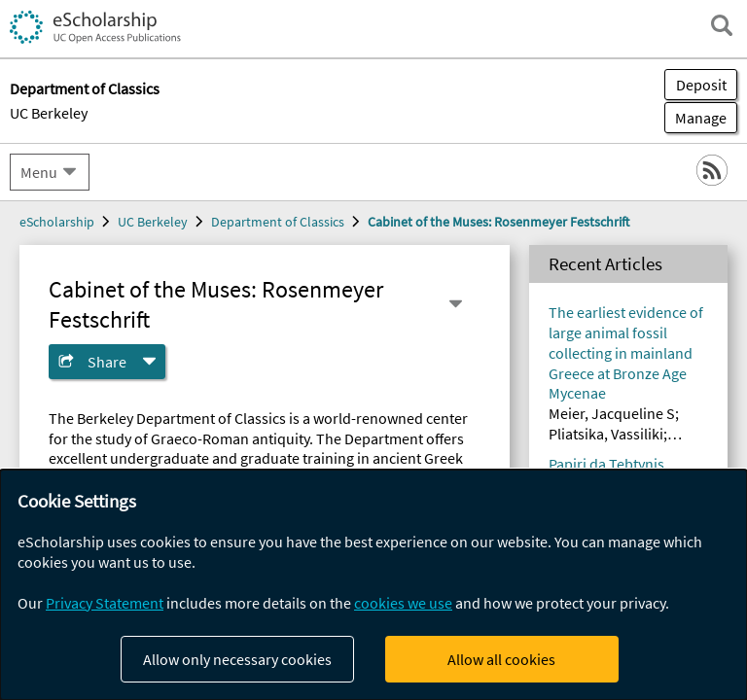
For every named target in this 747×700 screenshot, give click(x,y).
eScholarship (57, 222)
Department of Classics (278, 222)
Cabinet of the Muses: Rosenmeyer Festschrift (498, 222)
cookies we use (403, 603)
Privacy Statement (105, 603)
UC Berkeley (49, 113)
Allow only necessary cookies (237, 659)
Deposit (701, 85)
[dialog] (373, 585)
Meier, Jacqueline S (612, 413)
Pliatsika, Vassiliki (606, 434)
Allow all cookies (501, 659)
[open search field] (722, 25)
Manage (695, 118)
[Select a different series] (455, 304)
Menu (39, 172)
